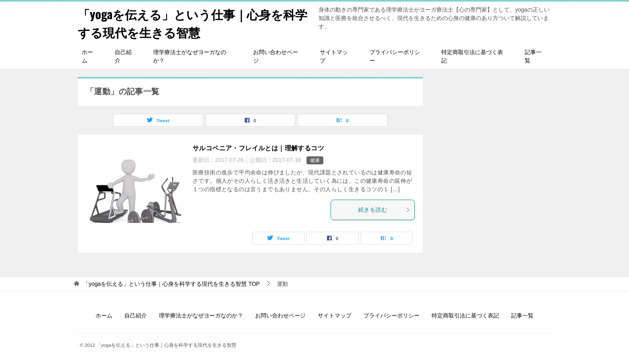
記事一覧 (533, 56)
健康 (315, 160)
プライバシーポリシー (395, 56)
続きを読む (384, 210)
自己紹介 (123, 56)
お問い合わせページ (276, 56)
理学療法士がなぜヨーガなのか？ (190, 56)
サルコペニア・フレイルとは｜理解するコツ (258, 148)
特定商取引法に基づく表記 (472, 56)
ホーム (87, 56)
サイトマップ (334, 56)
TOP (171, 284)
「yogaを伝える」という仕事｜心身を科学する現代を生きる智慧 (193, 23)
